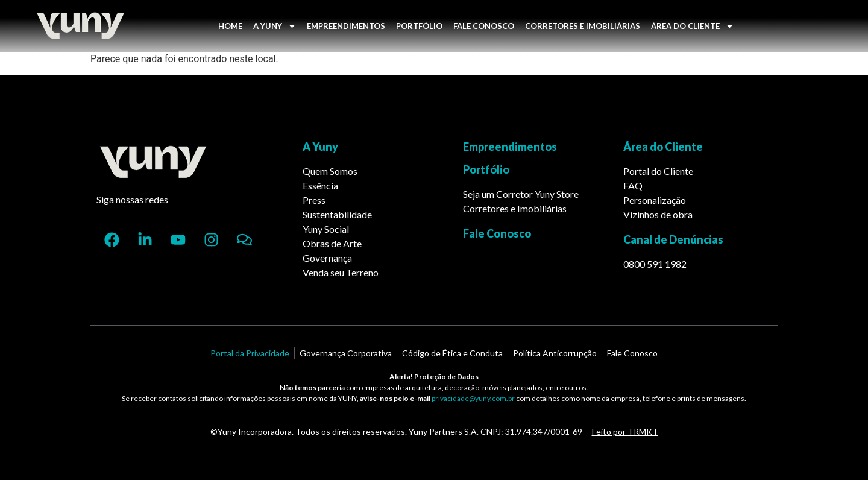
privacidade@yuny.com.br (473, 398)
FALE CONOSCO (484, 26)
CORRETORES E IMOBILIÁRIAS (583, 26)
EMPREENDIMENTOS (346, 26)
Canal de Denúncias (673, 239)
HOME (230, 26)
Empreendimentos (510, 147)
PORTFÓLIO (419, 26)
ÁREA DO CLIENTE (692, 26)
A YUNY (275, 26)
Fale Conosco (497, 233)
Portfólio (486, 169)
